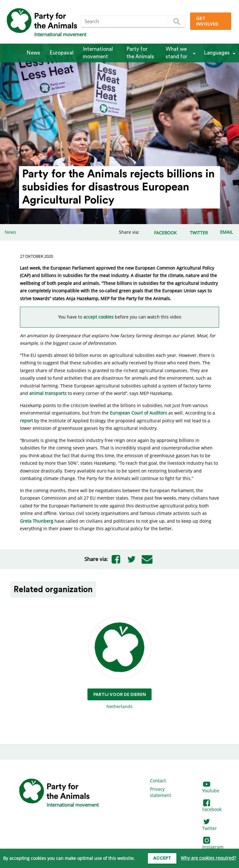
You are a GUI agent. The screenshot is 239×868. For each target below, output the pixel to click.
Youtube (211, 788)
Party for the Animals (140, 53)
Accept (162, 858)
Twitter (210, 825)
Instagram (213, 844)
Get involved (207, 22)
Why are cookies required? (208, 858)
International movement (98, 53)
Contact (158, 781)
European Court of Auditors (138, 413)
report (26, 421)
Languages (217, 53)
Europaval (61, 53)
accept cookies (98, 317)
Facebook (212, 806)
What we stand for (176, 53)
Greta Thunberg (37, 521)
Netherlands (120, 663)
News (33, 53)
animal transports (48, 393)
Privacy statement (161, 792)
